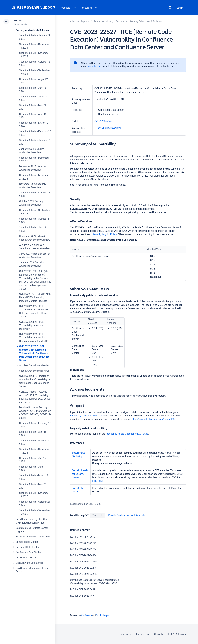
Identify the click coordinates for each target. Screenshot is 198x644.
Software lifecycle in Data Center (33, 537)
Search (170, 8)
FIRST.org (97, 481)
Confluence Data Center (28, 552)
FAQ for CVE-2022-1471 (83, 596)
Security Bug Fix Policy (104, 234)
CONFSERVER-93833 (109, 128)
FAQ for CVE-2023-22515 (83, 574)
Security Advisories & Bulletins (32, 30)
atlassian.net (94, 67)
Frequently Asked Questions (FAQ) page (127, 434)
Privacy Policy (124, 634)
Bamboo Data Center (27, 542)
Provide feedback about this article (127, 515)
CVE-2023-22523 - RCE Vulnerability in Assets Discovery (31, 325)
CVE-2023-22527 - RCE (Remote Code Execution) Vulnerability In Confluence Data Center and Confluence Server (34, 353)
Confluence (87, 615)
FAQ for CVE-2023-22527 (83, 537)
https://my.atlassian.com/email (87, 416)
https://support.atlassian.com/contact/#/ (153, 419)
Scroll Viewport (103, 615)
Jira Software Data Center (29, 563)
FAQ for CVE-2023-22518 (83, 568)
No (101, 515)
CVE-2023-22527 (103, 121)
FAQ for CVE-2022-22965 (83, 562)
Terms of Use (143, 634)
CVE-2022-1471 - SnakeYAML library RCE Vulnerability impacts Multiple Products (35, 297)
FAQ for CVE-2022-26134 (83, 555)
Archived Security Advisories (34, 365)
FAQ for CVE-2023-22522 (83, 543)
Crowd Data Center (26, 558)
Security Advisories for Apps (34, 371)
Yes (94, 515)
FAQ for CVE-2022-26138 (83, 590)
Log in (180, 8)
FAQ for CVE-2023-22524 (83, 549)
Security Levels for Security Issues (80, 474)
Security (18, 21)
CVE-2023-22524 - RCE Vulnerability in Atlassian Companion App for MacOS (34, 338)
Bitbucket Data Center (27, 547)
